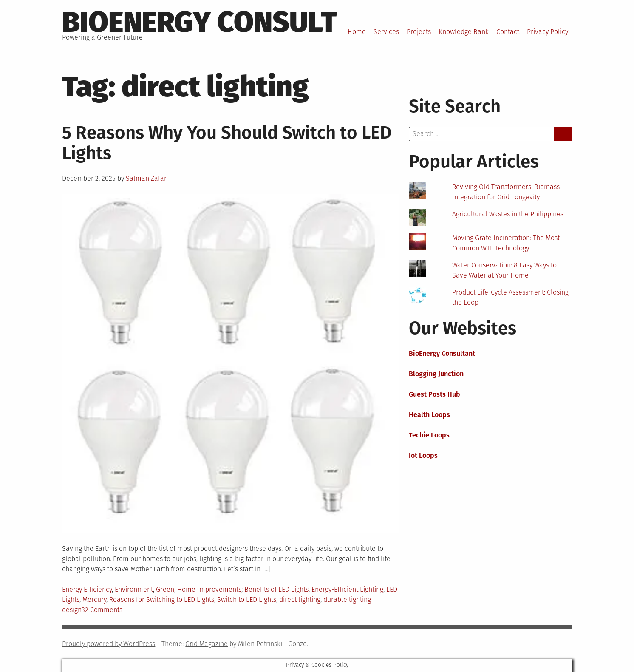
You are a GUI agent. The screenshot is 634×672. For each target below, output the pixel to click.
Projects (419, 32)
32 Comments (102, 610)
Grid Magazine (207, 644)
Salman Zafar (146, 178)
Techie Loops (429, 435)
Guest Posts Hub (434, 394)
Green (165, 589)
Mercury (94, 600)
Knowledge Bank (464, 32)
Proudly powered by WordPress (109, 644)
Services (386, 32)
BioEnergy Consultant (442, 353)
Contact (508, 32)
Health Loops (429, 415)
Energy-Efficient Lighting (347, 589)
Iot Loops (423, 455)
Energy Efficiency (87, 589)
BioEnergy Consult (200, 22)
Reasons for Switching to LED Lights (162, 600)
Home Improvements (209, 589)
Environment (134, 589)
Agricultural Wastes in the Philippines (508, 214)
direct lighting (300, 600)
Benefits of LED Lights (276, 589)
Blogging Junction (436, 374)
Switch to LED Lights (247, 600)
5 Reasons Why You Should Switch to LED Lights (227, 143)
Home (357, 32)
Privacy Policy (548, 32)
